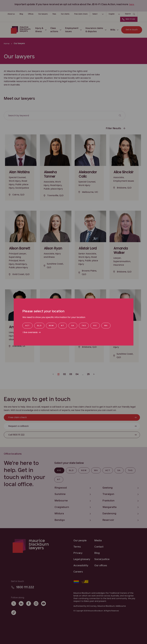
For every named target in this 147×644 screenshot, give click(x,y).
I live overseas (30, 332)
